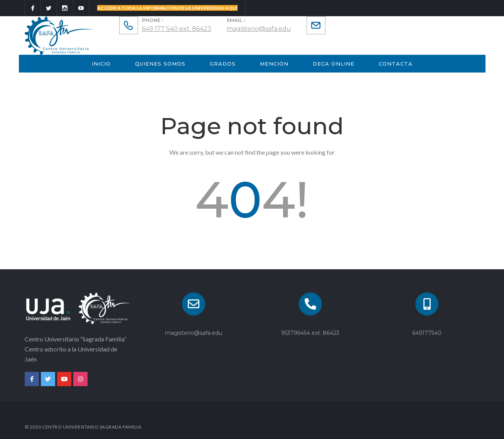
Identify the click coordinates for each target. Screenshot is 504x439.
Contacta (396, 64)
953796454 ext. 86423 (310, 333)
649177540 (427, 333)
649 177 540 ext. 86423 (177, 29)
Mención (274, 64)
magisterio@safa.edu (259, 29)
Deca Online (334, 64)
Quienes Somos (160, 64)
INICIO (101, 64)
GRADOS (223, 64)
